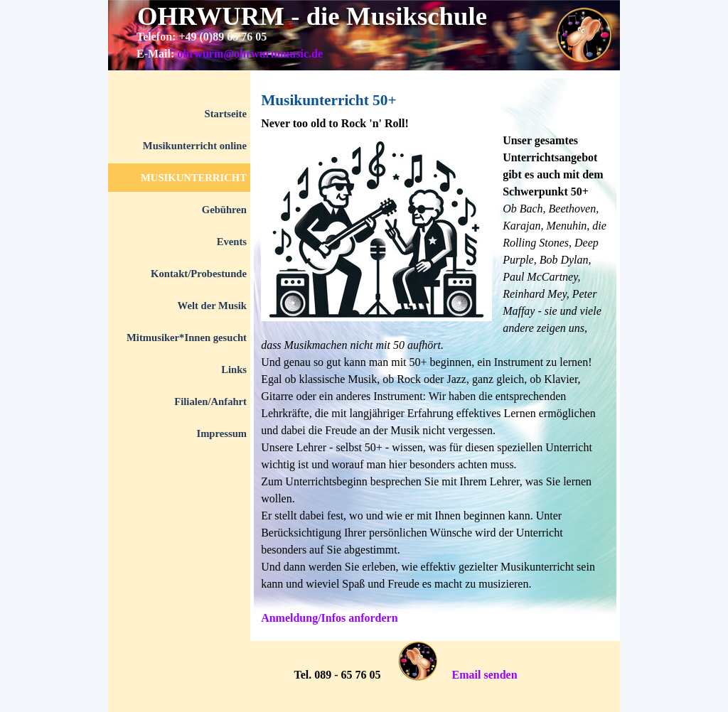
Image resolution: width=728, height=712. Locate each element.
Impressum (221, 433)
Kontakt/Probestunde (199, 274)
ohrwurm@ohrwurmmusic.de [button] (250, 54)
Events (232, 242)
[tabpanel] (350, 54)
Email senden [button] (485, 675)
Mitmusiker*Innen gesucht (187, 338)
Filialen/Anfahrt (210, 401)
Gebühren (224, 210)
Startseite (226, 114)
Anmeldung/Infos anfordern (329, 618)
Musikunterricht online (195, 146)
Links (234, 370)
